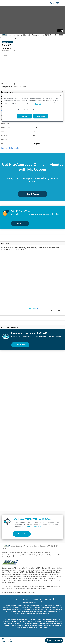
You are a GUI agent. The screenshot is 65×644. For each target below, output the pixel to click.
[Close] (60, 96)
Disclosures (48, 599)
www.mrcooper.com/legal (28, 623)
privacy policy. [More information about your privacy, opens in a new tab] (38, 104)
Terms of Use (37, 599)
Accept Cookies (41, 116)
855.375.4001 (58, 3)
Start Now (32, 194)
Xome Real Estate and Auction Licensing (16, 606)
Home (15, 599)
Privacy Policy (25, 599)
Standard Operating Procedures (32, 580)
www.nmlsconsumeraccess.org (50, 621)
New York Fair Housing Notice (10, 38)
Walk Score (32, 244)
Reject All (24, 116)
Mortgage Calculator (32, 327)
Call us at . (32, 527)
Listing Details (32, 92)
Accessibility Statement (29, 602)
